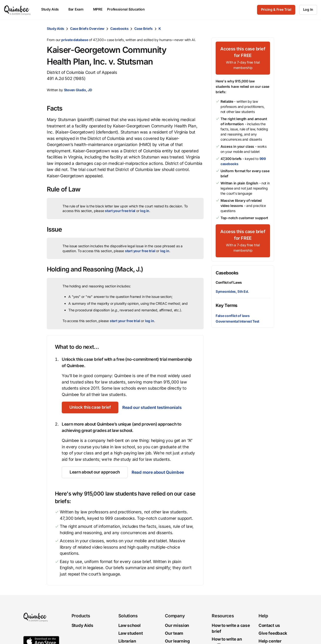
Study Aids (56, 28)
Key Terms (227, 305)
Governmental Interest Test (237, 321)
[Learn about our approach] (95, 472)
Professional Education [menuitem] (128, 9)
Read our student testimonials (152, 407)
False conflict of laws (233, 316)
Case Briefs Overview (87, 28)
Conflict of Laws (229, 282)
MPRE (98, 9)
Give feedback (273, 633)
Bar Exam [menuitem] (78, 9)
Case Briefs (143, 28)
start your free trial (120, 211)
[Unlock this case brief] (90, 407)
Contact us (269, 625)
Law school (130, 625)
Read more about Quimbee (158, 472)
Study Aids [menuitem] (52, 9)
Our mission (177, 625)
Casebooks (119, 28)
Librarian (127, 641)
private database (75, 40)
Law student (131, 633)
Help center (270, 641)
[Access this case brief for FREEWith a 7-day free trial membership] (243, 58)
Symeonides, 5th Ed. (232, 291)
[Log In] (308, 10)
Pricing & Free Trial (276, 9)
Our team (174, 633)
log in (145, 211)
